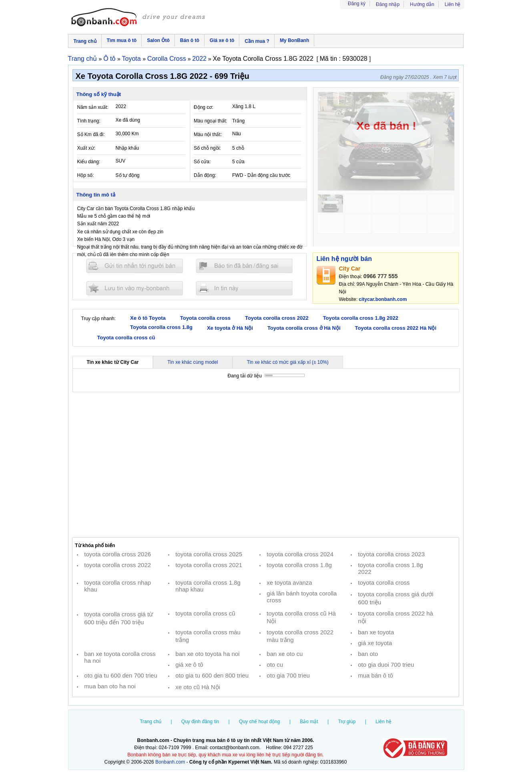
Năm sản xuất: (93, 107)
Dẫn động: (205, 175)
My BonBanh (294, 40)
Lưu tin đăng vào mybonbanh (135, 288)
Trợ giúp (347, 722)
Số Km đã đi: (91, 134)
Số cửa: (202, 162)
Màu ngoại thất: (210, 121)
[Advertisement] (266, 465)
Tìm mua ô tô (122, 40)
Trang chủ (85, 41)
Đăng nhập (388, 4)
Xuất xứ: (86, 148)
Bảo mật (309, 722)
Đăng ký (357, 4)
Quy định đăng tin (200, 722)
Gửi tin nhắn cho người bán (135, 266)
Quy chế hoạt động (259, 722)
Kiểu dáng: (89, 162)
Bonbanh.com (170, 762)
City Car (350, 269)
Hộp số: (86, 175)
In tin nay (244, 288)
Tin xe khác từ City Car (113, 362)
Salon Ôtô (158, 40)
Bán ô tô (190, 40)
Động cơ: (204, 107)
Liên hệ (453, 4)
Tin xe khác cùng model (193, 362)
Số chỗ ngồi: (207, 148)
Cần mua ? (257, 41)
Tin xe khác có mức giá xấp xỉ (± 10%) (288, 362)
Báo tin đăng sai (244, 266)
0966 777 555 (381, 276)
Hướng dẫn (422, 4)
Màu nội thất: (208, 134)
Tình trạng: (89, 121)
